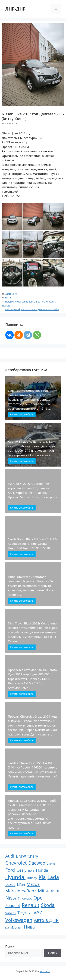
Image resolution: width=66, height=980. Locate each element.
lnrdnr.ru (45, 971)
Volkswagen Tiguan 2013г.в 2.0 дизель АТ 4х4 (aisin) (32, 309)
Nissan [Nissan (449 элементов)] (13, 898)
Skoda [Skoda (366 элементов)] (48, 905)
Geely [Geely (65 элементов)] (21, 870)
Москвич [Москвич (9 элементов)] (16, 927)
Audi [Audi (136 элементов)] (10, 856)
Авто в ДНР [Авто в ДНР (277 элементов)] (46, 920)
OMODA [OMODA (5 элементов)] (27, 899)
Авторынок (11, 294)
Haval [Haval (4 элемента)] (31, 871)
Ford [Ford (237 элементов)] (10, 870)
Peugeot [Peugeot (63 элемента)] (13, 905)
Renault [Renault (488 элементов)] (31, 905)
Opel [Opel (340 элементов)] (38, 898)
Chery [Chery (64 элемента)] (33, 856)
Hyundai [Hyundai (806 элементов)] (15, 877)
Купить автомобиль (22, 414)
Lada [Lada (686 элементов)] (53, 877)
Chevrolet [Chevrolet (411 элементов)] (16, 863)
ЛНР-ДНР (15, 9)
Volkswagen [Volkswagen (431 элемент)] (19, 920)
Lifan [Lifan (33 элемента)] (21, 885)
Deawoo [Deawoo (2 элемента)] (51, 864)
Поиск (10, 946)
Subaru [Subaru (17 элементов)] (10, 913)
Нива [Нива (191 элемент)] (29, 927)
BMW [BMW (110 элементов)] (21, 856)
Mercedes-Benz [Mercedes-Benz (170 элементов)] (21, 891)
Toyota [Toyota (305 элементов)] (25, 913)
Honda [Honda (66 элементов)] (42, 870)
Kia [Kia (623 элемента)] (42, 877)
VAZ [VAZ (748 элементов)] (38, 912)
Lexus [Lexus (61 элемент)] (10, 884)
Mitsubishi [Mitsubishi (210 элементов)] (49, 891)
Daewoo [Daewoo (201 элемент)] (37, 863)
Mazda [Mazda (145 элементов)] (33, 884)
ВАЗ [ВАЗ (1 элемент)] (7, 928)
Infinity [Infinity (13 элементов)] (32, 878)
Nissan (9, 298)
